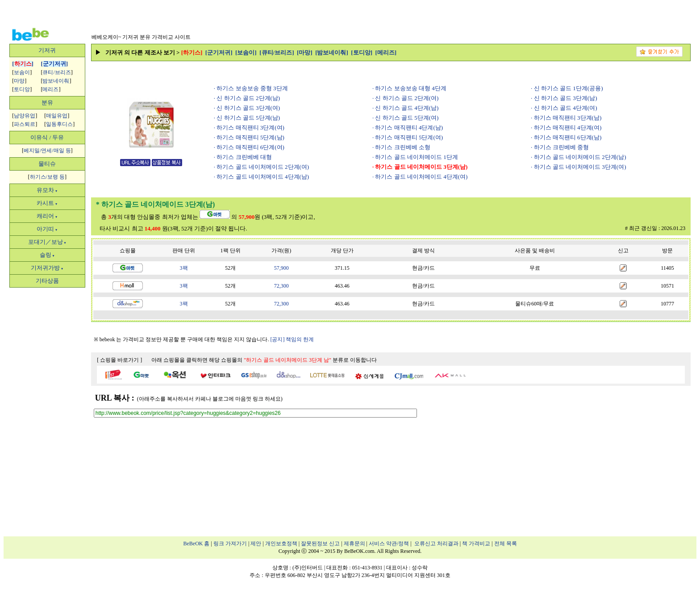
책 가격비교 (476, 544)
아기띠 (47, 229)
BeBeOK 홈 (197, 544)
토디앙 (22, 89)
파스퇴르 (25, 124)
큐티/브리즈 (56, 72)
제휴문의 (354, 544)
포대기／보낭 (47, 242)
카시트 (47, 203)
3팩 (184, 268)
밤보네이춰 (56, 81)
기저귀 (47, 50)
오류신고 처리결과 (436, 544)
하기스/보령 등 (47, 177)
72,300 (281, 286)
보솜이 (22, 72)
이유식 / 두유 (47, 137)
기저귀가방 (47, 268)
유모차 (47, 190)
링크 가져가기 (230, 544)
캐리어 (47, 216)
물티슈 (47, 164)
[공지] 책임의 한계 (292, 339)
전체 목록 (506, 544)
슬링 (47, 255)
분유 (47, 102)
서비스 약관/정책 (389, 544)
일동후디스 (59, 124)
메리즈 (50, 89)
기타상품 (47, 281)
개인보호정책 (281, 544)
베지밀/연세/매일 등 (47, 151)
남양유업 (25, 116)
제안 (256, 544)
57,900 (281, 268)
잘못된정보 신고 (320, 544)
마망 (19, 81)
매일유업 (57, 116)
